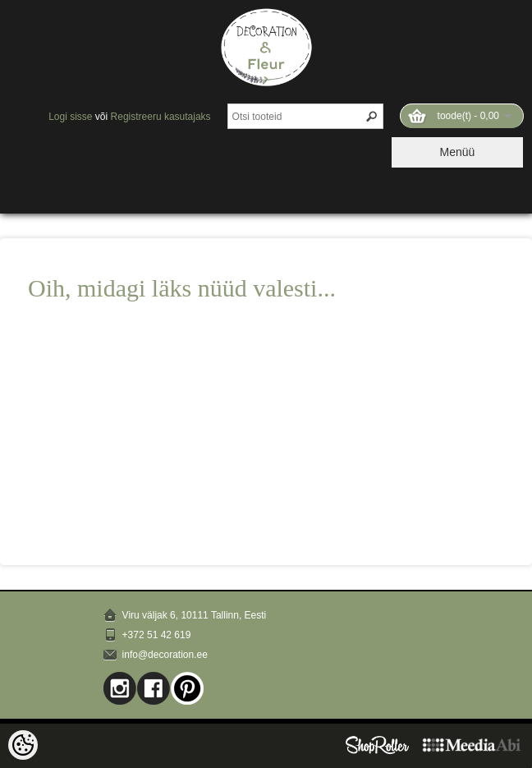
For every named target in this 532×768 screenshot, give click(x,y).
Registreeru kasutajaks (161, 117)
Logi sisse (70, 117)
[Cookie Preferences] (23, 745)
